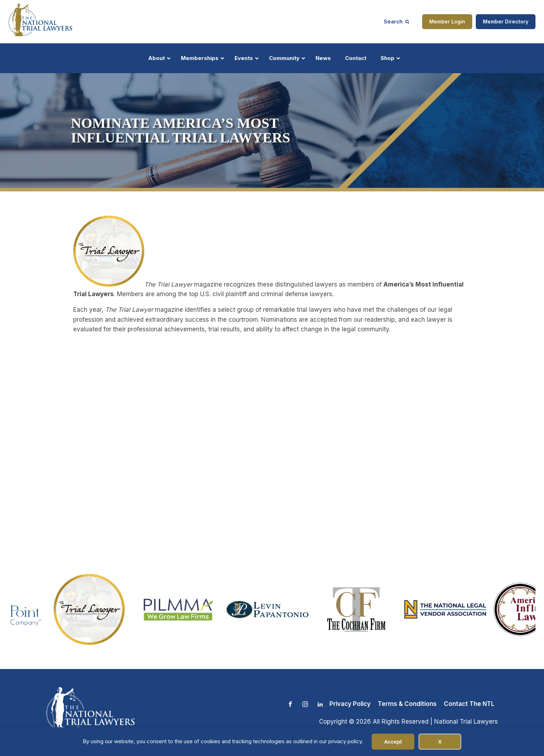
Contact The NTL (469, 704)
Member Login (447, 21)
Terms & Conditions (407, 704)
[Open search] (397, 21)
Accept (393, 742)
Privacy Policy (350, 704)
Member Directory (506, 21)
